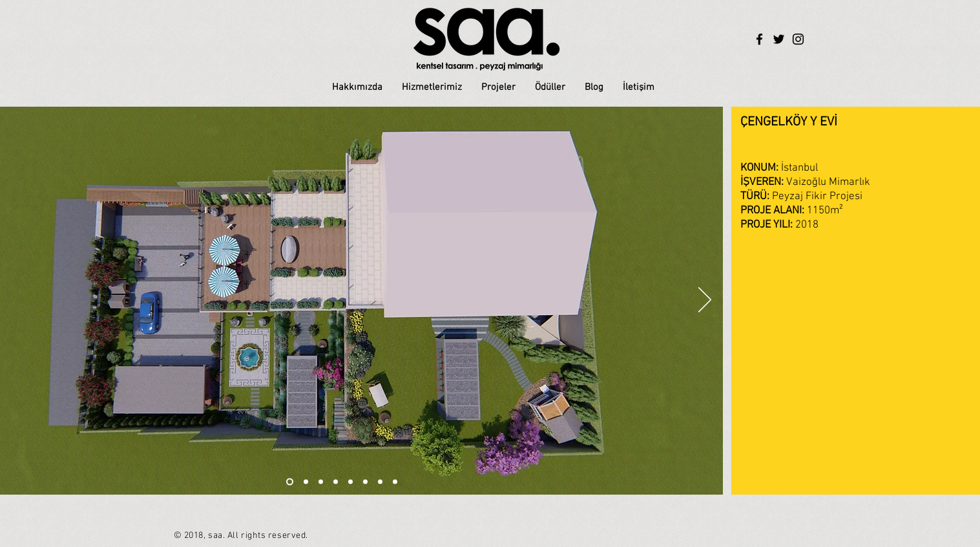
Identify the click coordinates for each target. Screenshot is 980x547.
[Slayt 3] (336, 482)
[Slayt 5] (350, 482)
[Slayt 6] (290, 482)
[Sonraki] (705, 301)
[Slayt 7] (380, 482)
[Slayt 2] (306, 482)
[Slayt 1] (321, 482)
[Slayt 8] (395, 482)
